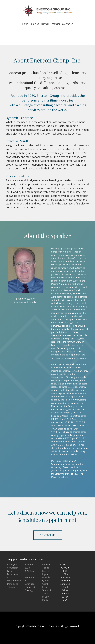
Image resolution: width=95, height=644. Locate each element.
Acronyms (12, 565)
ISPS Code (30, 571)
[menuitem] (25, 24)
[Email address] (26, 310)
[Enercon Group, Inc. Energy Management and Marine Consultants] (47, 11)
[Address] (30, 310)
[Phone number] (21, 310)
